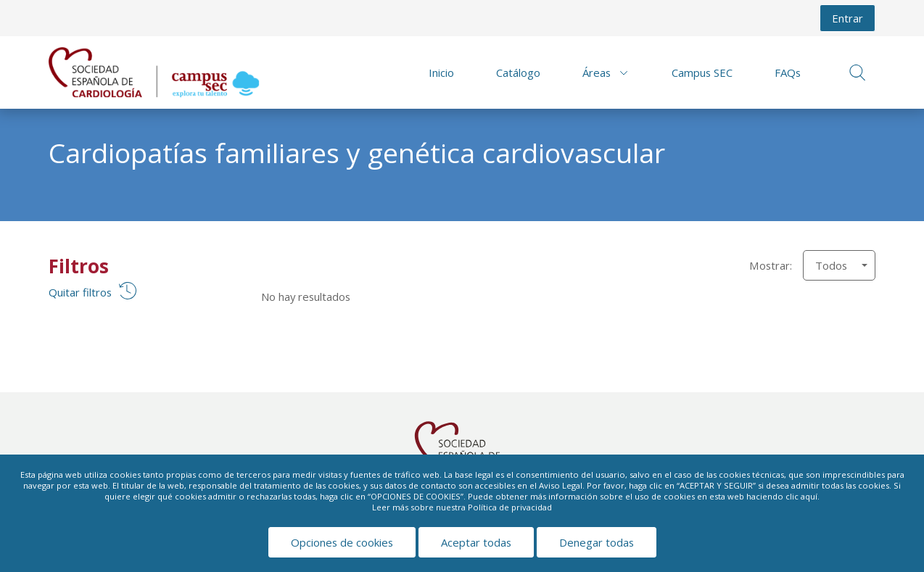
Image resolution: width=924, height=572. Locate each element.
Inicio (441, 72)
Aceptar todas (476, 542)
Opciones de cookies (342, 542)
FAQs (788, 72)
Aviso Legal (561, 485)
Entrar (847, 18)
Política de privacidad (510, 507)
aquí (809, 496)
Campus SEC (702, 72)
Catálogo (518, 72)
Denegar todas (597, 542)
